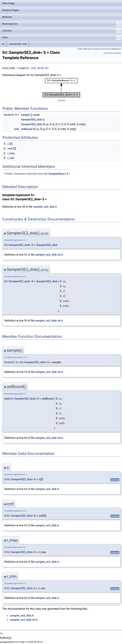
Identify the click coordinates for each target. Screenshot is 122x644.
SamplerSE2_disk (18, 44)
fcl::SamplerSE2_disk (17, 245)
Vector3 (8, 115)
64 (26, 489)
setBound (27, 129)
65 (26, 525)
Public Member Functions (89, 49)
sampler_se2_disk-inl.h (49, 255)
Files (62, 38)
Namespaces (62, 24)
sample (26, 115)
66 (26, 438)
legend (61, 100)
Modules (7, 17)
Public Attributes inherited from (37, 174)
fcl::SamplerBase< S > (57, 174)
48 (24, 207)
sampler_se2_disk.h (33, 68)
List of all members (112, 53)
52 (26, 255)
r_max (11, 153)
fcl (3, 44)
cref (10, 149)
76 (26, 372)
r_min (11, 158)
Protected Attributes (111, 49)
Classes (62, 31)
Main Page (8, 3)
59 (26, 321)
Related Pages (11, 10)
